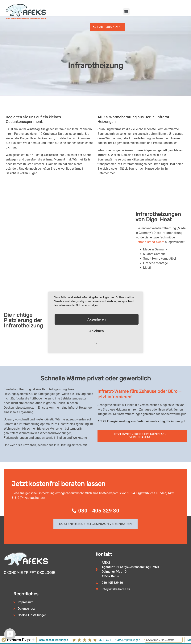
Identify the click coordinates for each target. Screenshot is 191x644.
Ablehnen (97, 331)
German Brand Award (150, 242)
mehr (97, 342)
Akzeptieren (97, 319)
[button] (126, 12)
